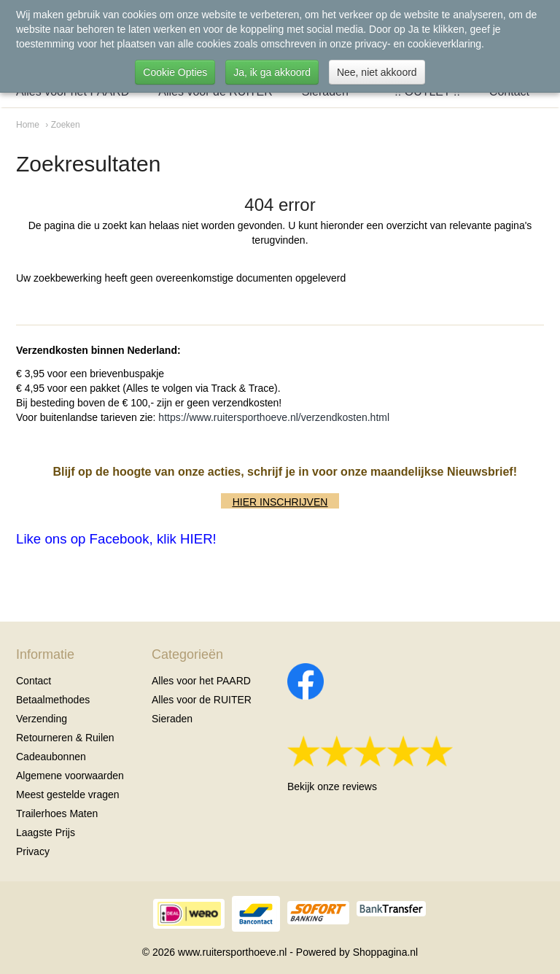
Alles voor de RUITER (202, 700)
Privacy (33, 851)
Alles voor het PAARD (201, 681)
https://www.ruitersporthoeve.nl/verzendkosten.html (274, 417)
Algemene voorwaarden (70, 776)
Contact (34, 681)
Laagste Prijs (46, 832)
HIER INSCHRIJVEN (280, 502)
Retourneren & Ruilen (65, 738)
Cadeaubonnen (51, 757)
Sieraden (172, 719)
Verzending (42, 719)
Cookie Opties (175, 72)
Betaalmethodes (53, 700)
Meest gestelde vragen (68, 795)
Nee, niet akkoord (377, 72)
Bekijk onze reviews (332, 786)
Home (28, 125)
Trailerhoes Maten (57, 813)
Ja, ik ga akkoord (272, 72)
